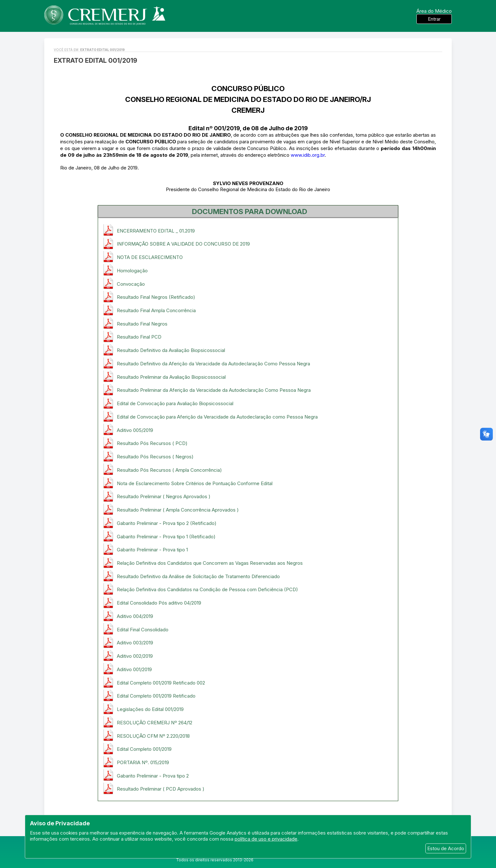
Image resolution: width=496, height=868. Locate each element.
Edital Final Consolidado (143, 630)
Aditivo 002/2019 (135, 656)
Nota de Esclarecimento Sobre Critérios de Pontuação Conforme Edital (195, 483)
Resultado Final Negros (142, 324)
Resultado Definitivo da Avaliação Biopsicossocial (171, 350)
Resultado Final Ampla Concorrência (156, 310)
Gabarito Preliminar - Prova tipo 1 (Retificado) (166, 537)
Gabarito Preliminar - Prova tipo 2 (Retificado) (167, 523)
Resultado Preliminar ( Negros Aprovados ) (164, 496)
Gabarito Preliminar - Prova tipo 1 (152, 550)
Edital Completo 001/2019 (144, 749)
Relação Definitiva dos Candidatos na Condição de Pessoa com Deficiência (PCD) (207, 589)
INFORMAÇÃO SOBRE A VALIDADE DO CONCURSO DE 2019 (183, 244)
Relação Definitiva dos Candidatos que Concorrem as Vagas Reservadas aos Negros (210, 563)
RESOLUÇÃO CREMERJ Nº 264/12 (155, 723)
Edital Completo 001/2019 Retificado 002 (161, 683)
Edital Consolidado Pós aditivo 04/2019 (159, 603)
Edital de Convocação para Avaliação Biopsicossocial (175, 403)
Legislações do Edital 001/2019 (150, 709)
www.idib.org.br (308, 155)
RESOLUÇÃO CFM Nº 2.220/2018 (153, 736)
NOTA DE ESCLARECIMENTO (150, 257)
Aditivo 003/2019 (135, 643)
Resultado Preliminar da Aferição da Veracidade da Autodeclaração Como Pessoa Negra (214, 390)
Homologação (132, 271)
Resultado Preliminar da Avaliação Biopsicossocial (171, 377)
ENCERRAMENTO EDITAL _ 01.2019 (156, 231)
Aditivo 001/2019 (134, 669)
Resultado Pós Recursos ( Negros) (155, 457)
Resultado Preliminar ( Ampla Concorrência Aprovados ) (178, 510)
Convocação (131, 284)
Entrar (434, 19)
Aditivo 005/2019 (135, 430)
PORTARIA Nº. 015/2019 (143, 762)
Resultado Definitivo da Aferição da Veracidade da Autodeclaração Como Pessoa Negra (213, 364)
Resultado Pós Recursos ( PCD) (152, 443)
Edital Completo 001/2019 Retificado (156, 696)
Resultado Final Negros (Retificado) (156, 297)
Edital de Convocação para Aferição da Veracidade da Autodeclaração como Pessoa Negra (217, 417)
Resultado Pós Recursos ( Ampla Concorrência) (169, 470)
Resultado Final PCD (139, 337)
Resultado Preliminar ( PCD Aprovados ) (161, 789)
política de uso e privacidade (266, 839)
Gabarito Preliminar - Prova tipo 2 (153, 776)
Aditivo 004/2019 (135, 616)
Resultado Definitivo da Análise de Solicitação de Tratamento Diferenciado (198, 576)
